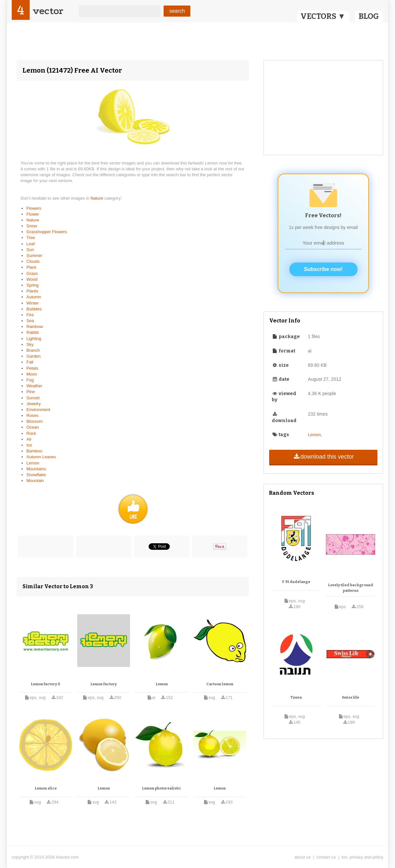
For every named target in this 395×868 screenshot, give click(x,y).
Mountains (36, 469)
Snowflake (36, 475)
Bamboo (34, 451)
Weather (34, 386)
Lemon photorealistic (162, 788)
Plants (32, 291)
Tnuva (296, 697)
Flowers (34, 208)
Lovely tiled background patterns (351, 588)
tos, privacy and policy (362, 857)
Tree (31, 238)
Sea (30, 321)
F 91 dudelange (296, 582)
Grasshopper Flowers (47, 232)
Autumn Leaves (41, 457)
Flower (33, 214)
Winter (33, 303)
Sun (30, 250)
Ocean (33, 427)
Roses (32, 415)
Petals (32, 368)
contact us (326, 857)
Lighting (34, 339)
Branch (33, 350)
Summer (34, 256)
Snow (32, 226)
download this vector (323, 457)
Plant (31, 267)
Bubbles (34, 309)
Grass (32, 273)
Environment (38, 410)
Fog (30, 380)
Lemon (33, 463)
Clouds (33, 261)
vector (48, 11)
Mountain (35, 481)
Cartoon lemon (220, 684)
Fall (30, 362)
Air (29, 439)
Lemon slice (46, 788)
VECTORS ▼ (323, 16)
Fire (30, 315)
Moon (32, 374)
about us (302, 857)
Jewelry (34, 404)
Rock (31, 433)
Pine (31, 392)
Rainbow (35, 327)
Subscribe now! (323, 269)
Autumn (34, 297)
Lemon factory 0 (46, 684)
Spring (33, 285)
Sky (30, 344)
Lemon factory (104, 684)
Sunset (33, 398)
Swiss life (351, 697)
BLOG (369, 16)
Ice (29, 445)
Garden (33, 356)
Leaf (30, 244)
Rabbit (33, 332)
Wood (32, 279)
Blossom (35, 421)
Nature (98, 198)
